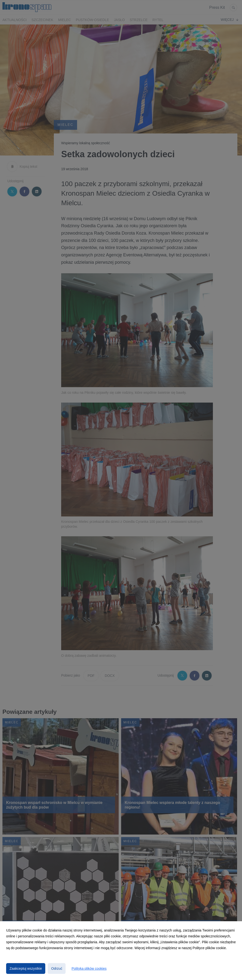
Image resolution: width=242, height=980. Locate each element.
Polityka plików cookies (89, 968)
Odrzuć (57, 968)
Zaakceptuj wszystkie (26, 968)
